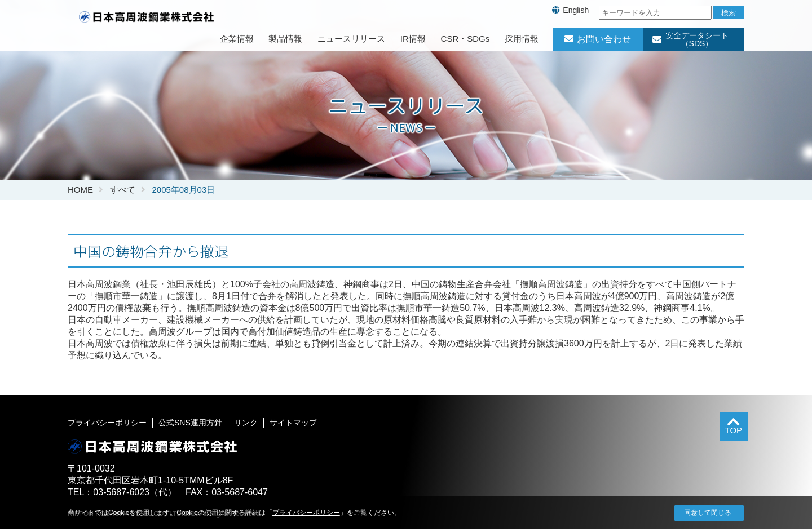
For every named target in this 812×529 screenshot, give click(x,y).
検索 (729, 13)
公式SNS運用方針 (190, 423)
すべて (123, 190)
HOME (80, 190)
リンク (246, 423)
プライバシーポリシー (107, 423)
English (576, 10)
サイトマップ (293, 423)
